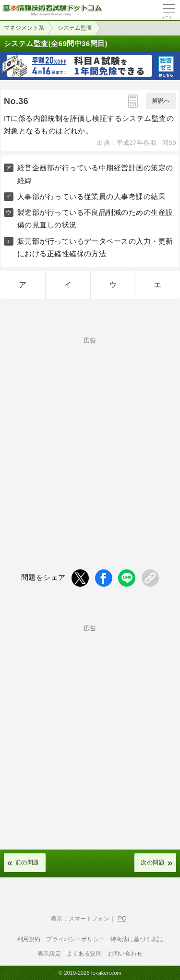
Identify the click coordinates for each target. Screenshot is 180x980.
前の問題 (27, 862)
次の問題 (153, 862)
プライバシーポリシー (75, 939)
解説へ (161, 101)
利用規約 (29, 939)
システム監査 (75, 28)
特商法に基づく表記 (137, 939)
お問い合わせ (125, 954)
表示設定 (49, 954)
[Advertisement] (90, 437)
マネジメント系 (24, 28)
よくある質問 (84, 954)
